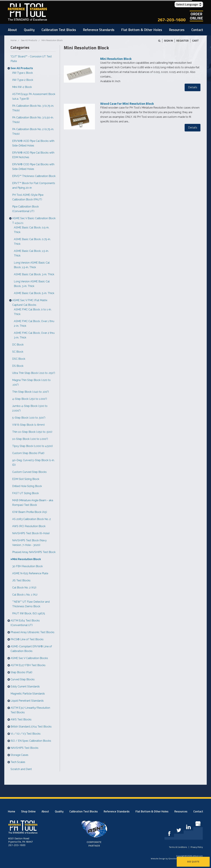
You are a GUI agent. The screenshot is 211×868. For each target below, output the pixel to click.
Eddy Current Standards (25, 687)
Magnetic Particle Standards (28, 694)
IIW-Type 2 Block (23, 80)
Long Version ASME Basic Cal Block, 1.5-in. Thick (32, 265)
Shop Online (28, 811)
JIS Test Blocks (21, 580)
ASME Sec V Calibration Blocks (29, 658)
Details (193, 87)
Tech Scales (18, 762)
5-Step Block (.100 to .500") (29, 418)
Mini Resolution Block (27, 559)
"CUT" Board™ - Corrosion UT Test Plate (31, 59)
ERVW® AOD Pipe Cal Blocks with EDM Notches (33, 155)
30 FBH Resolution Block (27, 566)
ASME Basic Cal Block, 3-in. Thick (34, 274)
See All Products (22, 68)
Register (182, 41)
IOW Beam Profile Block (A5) (30, 512)
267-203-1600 (172, 20)
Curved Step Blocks (23, 679)
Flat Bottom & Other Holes (142, 30)
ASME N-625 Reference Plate (30, 573)
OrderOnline (196, 16)
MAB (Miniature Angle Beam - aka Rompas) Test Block (33, 503)
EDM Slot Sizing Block (26, 479)
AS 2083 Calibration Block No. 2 (31, 519)
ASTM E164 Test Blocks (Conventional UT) (25, 623)
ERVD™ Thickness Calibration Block (34, 176)
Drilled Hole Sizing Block (27, 486)
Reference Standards (99, 30)
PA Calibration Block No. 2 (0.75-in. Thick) (33, 132)
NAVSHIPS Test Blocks (24, 748)
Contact (197, 30)
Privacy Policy (197, 847)
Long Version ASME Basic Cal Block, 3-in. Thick (32, 284)
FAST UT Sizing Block (25, 493)
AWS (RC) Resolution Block (29, 526)
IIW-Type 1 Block (23, 73)
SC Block (18, 352)
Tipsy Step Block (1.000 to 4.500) (32, 446)
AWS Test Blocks (21, 719)
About (12, 30)
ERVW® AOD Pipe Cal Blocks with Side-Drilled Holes (33, 143)
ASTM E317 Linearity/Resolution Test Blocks (30, 710)
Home (12, 811)
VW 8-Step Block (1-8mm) (28, 425)
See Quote (193, 862)
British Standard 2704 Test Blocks (31, 727)
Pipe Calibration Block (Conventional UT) (25, 209)
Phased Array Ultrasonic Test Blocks (32, 632)
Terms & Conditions (178, 847)
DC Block (18, 345)
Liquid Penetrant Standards (27, 701)
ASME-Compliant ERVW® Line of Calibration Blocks (31, 649)
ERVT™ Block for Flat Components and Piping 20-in (34, 185)
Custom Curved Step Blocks (29, 472)
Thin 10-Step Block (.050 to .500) (32, 432)
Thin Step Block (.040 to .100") (30, 392)
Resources (177, 30)
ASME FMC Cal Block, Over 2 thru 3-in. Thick (34, 335)
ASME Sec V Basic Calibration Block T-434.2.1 (34, 221)
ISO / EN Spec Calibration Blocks (31, 741)
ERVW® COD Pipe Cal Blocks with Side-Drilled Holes (33, 167)
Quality (29, 30)
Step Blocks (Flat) (21, 672)
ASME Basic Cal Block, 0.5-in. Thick (31, 230)
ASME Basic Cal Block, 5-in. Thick (34, 293)
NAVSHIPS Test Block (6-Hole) (31, 533)
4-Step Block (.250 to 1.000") (30, 399)
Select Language (187, 4)
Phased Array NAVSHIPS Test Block (34, 552)
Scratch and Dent (21, 769)
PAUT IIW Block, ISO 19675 (29, 613)
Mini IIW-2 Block (22, 87)
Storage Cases (19, 755)
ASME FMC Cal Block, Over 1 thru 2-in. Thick (34, 324)
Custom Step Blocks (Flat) (28, 453)
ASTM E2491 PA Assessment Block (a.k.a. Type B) (34, 96)
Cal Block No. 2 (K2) (24, 588)
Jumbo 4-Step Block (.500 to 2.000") (30, 408)
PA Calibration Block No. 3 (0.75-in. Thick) (33, 108)
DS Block (18, 366)
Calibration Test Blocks (59, 30)
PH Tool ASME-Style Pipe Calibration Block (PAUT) (28, 197)
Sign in (168, 41)
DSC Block (19, 359)
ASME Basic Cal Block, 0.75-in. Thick (32, 242)
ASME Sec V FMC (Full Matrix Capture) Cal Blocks (30, 303)
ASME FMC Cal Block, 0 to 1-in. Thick (33, 312)
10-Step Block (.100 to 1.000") (30, 439)
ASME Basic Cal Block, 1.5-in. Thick (31, 253)
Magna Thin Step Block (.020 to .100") (31, 382)
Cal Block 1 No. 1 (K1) (25, 595)
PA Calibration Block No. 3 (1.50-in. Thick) (33, 120)
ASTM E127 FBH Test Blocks (28, 665)
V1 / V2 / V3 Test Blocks (26, 734)
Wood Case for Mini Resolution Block (127, 103)
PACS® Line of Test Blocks (27, 639)
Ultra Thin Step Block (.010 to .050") (34, 373)
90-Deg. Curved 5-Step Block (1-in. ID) (33, 463)
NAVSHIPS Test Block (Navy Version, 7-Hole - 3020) (29, 543)
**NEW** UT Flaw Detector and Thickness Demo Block (31, 604)
